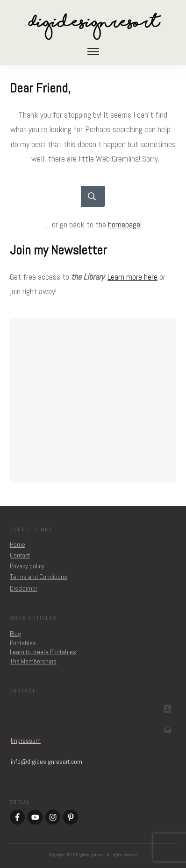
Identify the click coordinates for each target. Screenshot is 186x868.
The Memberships (33, 661)
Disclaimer (24, 588)
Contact (20, 555)
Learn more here (132, 277)
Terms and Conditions (39, 577)
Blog (15, 634)
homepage (124, 224)
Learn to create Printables (43, 652)
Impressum (26, 741)
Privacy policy (27, 566)
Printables (23, 643)
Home (18, 544)
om (46, 762)
